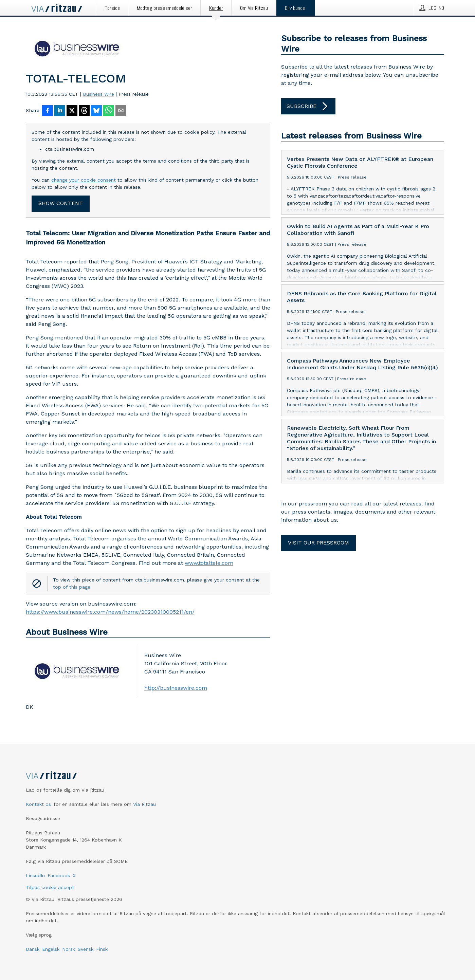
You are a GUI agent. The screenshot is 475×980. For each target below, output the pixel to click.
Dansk (33, 949)
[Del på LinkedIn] (60, 111)
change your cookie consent (84, 180)
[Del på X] (72, 111)
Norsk (69, 949)
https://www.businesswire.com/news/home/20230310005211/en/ (110, 612)
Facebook (59, 875)
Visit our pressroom (318, 543)
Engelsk (51, 949)
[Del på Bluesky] (96, 111)
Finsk (102, 949)
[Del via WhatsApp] (109, 111)
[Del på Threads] (84, 111)
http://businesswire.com (176, 688)
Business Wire (98, 94)
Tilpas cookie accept (50, 887)
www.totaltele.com (209, 563)
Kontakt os (38, 804)
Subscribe (308, 106)
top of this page (72, 587)
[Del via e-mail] (121, 111)
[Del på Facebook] (48, 111)
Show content (61, 203)
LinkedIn (35, 875)
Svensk (86, 949)
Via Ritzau (144, 804)
